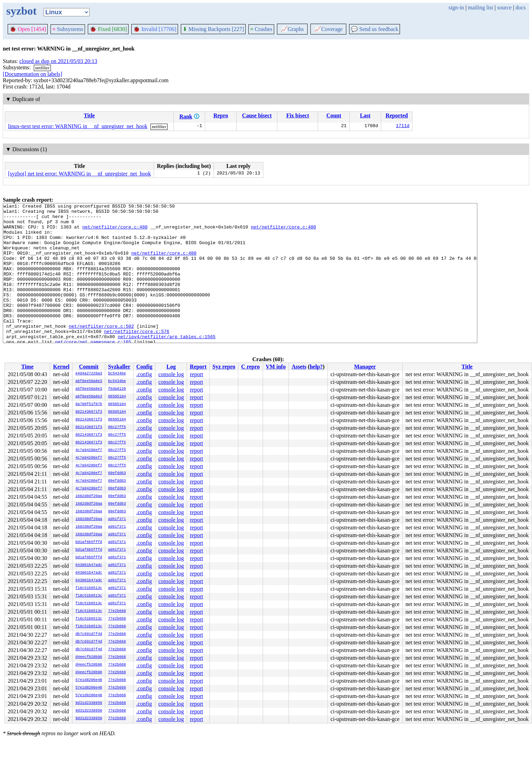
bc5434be (117, 374)
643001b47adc (89, 565)
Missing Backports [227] (213, 29)
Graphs (292, 29)
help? (316, 367)
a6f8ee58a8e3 (89, 381)
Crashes (261, 29)
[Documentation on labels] (33, 74)
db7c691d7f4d (89, 634)
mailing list (480, 7)
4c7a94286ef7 (89, 450)
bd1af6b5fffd (89, 542)
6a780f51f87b (89, 404)
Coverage (328, 29)
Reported (397, 115)
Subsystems (68, 29)
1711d (403, 126)
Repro (221, 115)
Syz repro (224, 367)
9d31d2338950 (89, 703)
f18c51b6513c (89, 588)
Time (27, 367)
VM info (276, 367)
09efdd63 (117, 473)
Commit (89, 367)
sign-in (456, 7)
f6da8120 (117, 389)
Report (198, 367)
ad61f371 (117, 519)
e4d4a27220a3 (89, 374)
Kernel (61, 367)
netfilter (42, 68)
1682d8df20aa (89, 496)
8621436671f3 (89, 412)
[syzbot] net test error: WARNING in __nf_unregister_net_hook (79, 174)
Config (144, 367)
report (196, 374)
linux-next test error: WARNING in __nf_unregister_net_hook (78, 126)
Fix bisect (298, 115)
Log (171, 367)
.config (144, 374)
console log (171, 374)
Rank (186, 117)
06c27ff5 (117, 427)
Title (89, 115)
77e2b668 (117, 611)
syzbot (21, 11)
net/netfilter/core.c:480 (115, 232)
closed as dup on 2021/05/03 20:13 (59, 61)
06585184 (117, 397)
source (504, 7)
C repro (250, 367)
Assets (299, 367)
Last (365, 115)
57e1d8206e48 (89, 680)
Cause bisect (257, 115)
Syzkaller (119, 367)
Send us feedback (375, 29)
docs (521, 7)
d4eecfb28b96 (89, 657)
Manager (365, 367)
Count (334, 115)
